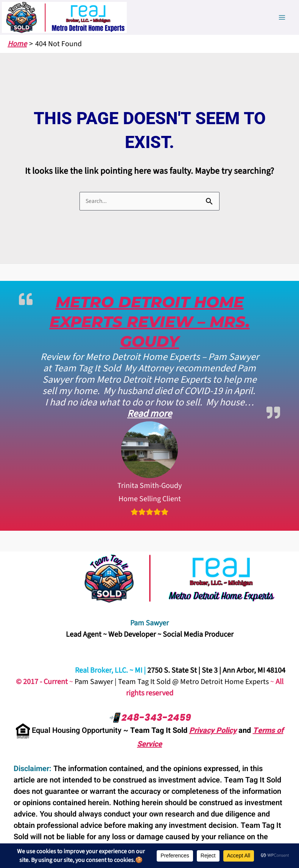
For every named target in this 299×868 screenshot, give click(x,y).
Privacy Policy (213, 730)
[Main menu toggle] (282, 17)
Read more (149, 414)
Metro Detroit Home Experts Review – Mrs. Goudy (150, 322)
